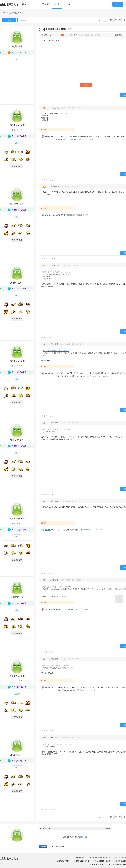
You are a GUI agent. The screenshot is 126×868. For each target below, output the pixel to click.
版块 (57, 4)
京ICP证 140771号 (63, 861)
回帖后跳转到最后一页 (57, 847)
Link (46, 829)
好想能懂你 (17, 46)
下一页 (118, 20)
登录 (118, 4)
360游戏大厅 (12, 860)
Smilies (56, 829)
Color (43, 829)
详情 (72, 139)
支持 (46, 180)
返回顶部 (119, 599)
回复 (9, 20)
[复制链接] (69, 29)
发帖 (68, 4)
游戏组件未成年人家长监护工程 (100, 858)
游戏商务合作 (80, 858)
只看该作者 (73, 35)
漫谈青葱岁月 (49, 137)
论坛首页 (46, 4)
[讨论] (42, 29)
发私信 (17, 59)
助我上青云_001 (17, 125)
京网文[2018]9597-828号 (102, 861)
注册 (86, 837)
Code (53, 829)
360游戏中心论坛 (14, 5)
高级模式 (108, 829)
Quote (49, 829)
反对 (54, 180)
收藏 (86, 85)
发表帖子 (24, 20)
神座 (5, 13)
